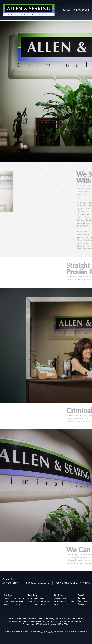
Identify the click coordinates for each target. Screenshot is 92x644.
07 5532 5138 (10, 583)
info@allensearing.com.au (37, 583)
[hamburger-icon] (59, 10)
